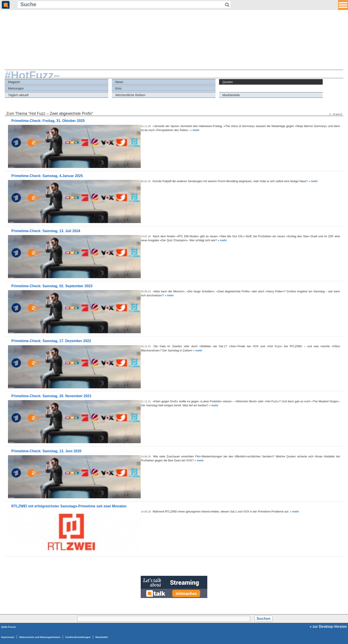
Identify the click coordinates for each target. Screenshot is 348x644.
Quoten (228, 82)
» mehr (195, 130)
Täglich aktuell (18, 95)
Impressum (8, 637)
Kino (118, 88)
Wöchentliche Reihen (130, 95)
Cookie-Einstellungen (78, 637)
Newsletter (102, 637)
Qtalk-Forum (9, 627)
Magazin (14, 82)
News (119, 82)
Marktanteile (231, 95)
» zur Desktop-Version (328, 627)
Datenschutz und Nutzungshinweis (40, 637)
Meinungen (16, 88)
